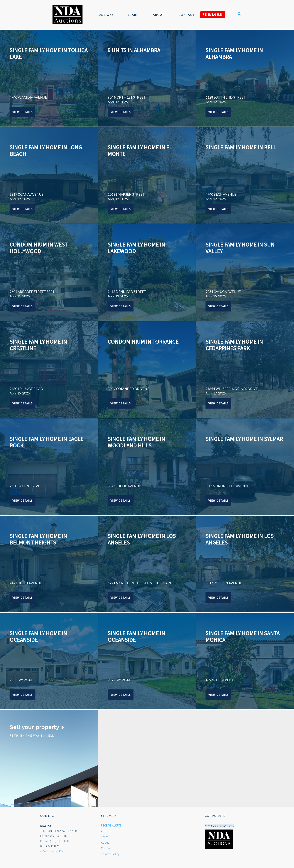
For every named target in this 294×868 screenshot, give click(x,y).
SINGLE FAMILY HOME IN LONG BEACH (46, 150)
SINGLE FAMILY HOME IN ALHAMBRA (234, 53)
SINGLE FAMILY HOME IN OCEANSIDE (38, 636)
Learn (135, 15)
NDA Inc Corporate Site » (219, 826)
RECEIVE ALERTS (213, 15)
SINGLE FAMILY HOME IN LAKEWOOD (136, 248)
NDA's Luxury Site (52, 851)
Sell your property (37, 727)
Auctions (107, 15)
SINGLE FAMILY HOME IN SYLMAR (244, 439)
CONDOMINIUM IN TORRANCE (143, 342)
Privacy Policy (110, 854)
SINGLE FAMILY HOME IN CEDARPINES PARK (234, 345)
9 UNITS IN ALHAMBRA (134, 50)
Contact (187, 15)
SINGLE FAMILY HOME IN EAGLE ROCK (46, 442)
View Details (22, 112)
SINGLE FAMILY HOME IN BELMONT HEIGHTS (38, 539)
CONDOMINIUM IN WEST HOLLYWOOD (39, 248)
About (160, 15)
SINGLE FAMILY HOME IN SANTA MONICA (243, 636)
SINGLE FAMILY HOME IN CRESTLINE (38, 345)
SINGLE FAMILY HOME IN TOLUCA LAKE (49, 53)
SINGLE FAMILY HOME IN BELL (241, 147)
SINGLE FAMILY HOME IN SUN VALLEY (240, 248)
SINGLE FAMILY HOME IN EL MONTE (140, 150)
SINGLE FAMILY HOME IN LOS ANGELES (142, 539)
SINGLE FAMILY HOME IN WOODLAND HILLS (136, 442)
